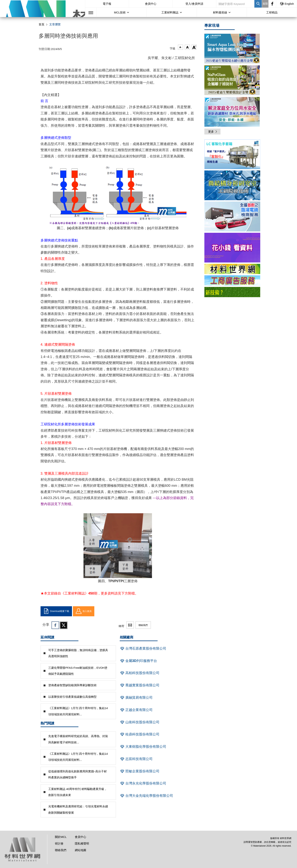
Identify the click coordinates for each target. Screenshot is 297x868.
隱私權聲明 (82, 843)
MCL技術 (120, 12)
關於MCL (61, 837)
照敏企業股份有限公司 (140, 771)
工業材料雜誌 (170, 12)
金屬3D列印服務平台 (138, 661)
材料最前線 (220, 12)
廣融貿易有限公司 (136, 698)
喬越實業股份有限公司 (140, 685)
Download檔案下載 (56, 611)
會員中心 (151, 4)
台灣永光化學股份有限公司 (143, 783)
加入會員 (84, 611)
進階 (265, 4)
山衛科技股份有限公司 (140, 722)
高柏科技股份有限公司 (140, 673)
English (287, 4)
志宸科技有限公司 (136, 759)
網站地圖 (81, 850)
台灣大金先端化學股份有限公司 (146, 796)
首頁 (41, 24)
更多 (213, 132)
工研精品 (272, 12)
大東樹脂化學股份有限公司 (143, 747)
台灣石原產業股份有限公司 (143, 648)
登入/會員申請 (194, 4)
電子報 (107, 4)
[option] (232, 155)
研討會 (59, 843)
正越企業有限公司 (136, 710)
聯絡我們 (143, 625)
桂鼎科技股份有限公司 (140, 734)
